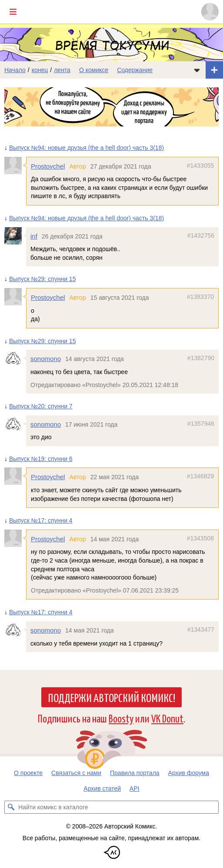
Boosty (121, 718)
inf (34, 236)
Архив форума (189, 773)
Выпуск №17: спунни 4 (41, 520)
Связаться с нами (76, 773)
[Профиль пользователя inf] (15, 236)
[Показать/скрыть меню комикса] (197, 70)
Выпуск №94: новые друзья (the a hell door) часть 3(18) (87, 148)
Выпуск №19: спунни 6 (41, 459)
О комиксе (94, 70)
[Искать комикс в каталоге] (11, 807)
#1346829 (200, 477)
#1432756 (201, 235)
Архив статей (102, 788)
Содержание (135, 70)
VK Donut (167, 718)
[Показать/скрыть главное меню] (13, 12)
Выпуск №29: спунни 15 (43, 279)
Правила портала (135, 773)
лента (62, 70)
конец (40, 70)
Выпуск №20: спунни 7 (41, 406)
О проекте (28, 773)
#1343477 (201, 629)
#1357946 (201, 424)
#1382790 (201, 358)
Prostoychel (48, 166)
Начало (15, 70)
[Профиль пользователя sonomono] (15, 358)
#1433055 (200, 166)
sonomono (46, 359)
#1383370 (200, 297)
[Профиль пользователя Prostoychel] (15, 166)
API (135, 788)
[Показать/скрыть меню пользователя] (210, 12)
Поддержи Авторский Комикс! (111, 697)
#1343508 (200, 538)
